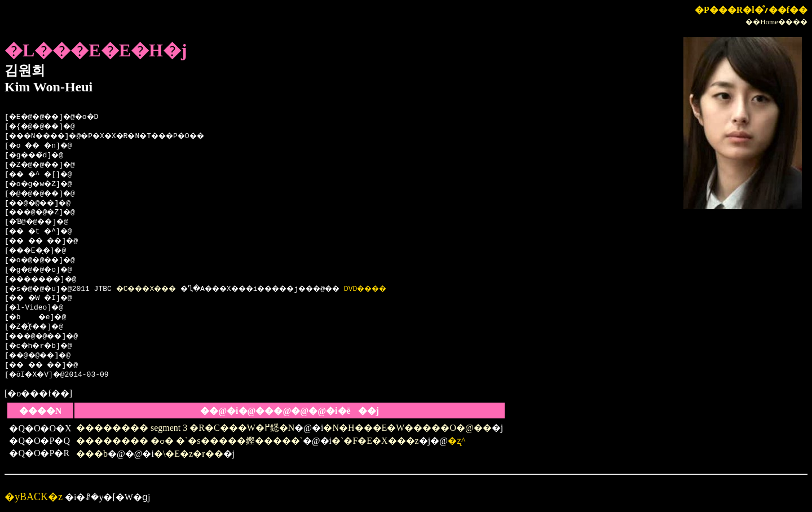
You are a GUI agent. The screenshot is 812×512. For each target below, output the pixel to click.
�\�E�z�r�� (189, 454)
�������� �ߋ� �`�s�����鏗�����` (189, 441)
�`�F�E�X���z (375, 441)
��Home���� (776, 22)
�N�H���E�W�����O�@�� (407, 428)
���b (92, 454)
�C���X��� (159, 289)
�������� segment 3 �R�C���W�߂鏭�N (185, 428)
